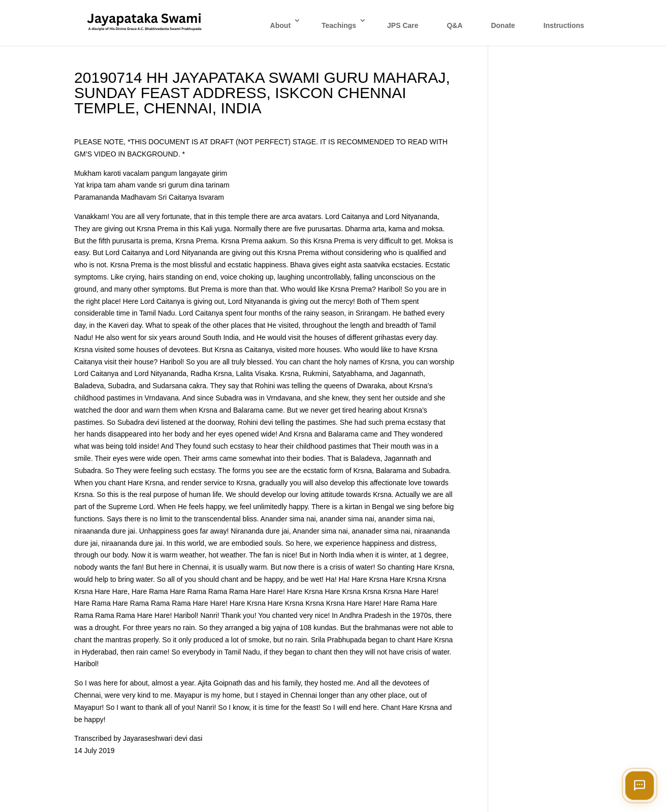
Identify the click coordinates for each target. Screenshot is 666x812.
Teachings (339, 25)
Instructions (564, 25)
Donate (503, 25)
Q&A (454, 25)
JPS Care (403, 25)
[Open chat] (640, 786)
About (280, 25)
